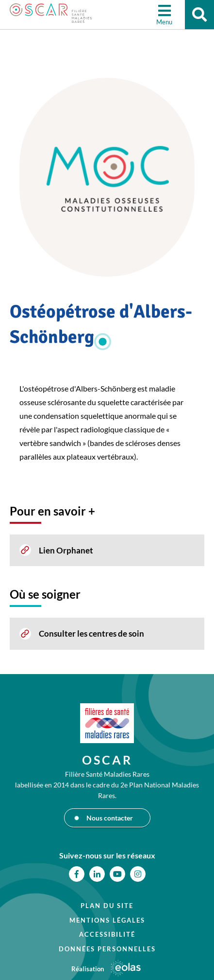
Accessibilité (107, 934)
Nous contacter (110, 818)
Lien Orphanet (66, 550)
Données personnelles (107, 949)
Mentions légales (107, 920)
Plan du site (107, 906)
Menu (164, 22)
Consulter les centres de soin (91, 633)
